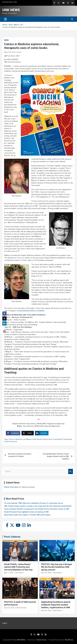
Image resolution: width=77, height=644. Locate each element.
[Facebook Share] (13, 433)
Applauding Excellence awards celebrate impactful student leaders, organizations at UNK (56, 605)
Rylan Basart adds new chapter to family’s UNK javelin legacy (27, 515)
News (6, 40)
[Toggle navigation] (5, 19)
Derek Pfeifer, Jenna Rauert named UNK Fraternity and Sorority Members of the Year (18, 567)
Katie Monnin (37, 439)
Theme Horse (41, 640)
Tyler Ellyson (19, 573)
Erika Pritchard (21, 608)
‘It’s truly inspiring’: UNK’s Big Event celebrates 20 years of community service (34, 503)
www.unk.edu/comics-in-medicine (31, 311)
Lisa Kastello (58, 439)
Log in (5, 623)
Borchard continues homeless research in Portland (20, 455)
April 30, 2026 (46, 573)
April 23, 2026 (46, 611)
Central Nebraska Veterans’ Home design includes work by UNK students (56, 456)
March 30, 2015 (10, 52)
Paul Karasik (67, 439)
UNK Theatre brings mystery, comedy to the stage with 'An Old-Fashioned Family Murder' (38, 506)
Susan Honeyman (11, 442)
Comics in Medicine (15, 439)
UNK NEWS (11, 10)
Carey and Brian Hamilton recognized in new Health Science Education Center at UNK (37, 509)
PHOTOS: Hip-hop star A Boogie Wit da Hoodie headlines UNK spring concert (57, 567)
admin (19, 52)
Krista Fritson (48, 439)
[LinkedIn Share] (42, 433)
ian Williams (28, 439)
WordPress (69, 640)
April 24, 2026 (9, 608)
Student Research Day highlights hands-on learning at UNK (26, 512)
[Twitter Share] (28, 433)
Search (71, 471)
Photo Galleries (12, 537)
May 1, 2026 (9, 573)
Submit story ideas (11, 487)
